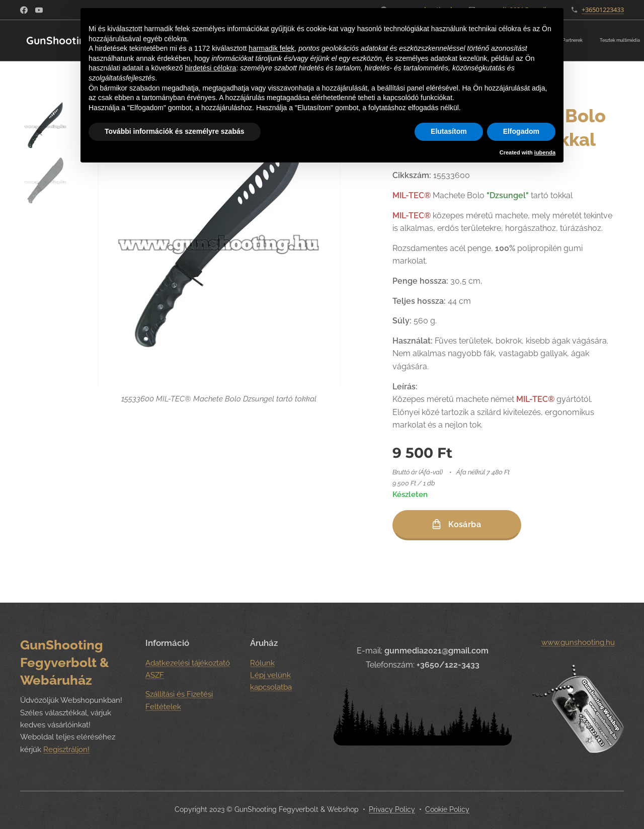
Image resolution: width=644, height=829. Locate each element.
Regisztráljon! (66, 749)
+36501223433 (603, 10)
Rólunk (262, 662)
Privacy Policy (392, 809)
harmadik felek (271, 48)
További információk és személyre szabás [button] (175, 131)
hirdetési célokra (210, 68)
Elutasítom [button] (449, 131)
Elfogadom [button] (521, 131)
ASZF (155, 675)
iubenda (545, 152)
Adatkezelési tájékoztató (188, 662)
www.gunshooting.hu (578, 642)
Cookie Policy (447, 809)
